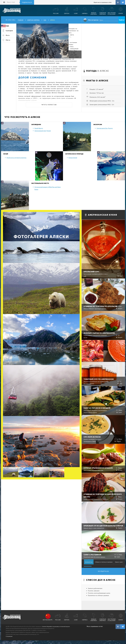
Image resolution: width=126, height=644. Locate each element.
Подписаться (27, 2)
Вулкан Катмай (73, 158)
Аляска (52, 20)
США (45, 20)
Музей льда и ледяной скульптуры (16, 158)
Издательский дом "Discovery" (12, 11)
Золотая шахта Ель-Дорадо (105, 128)
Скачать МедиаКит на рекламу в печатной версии (56, 626)
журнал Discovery (12, 617)
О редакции (9, 636)
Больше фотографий (73, 449)
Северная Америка (33, 20)
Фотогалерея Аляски (41, 237)
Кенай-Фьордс (39, 128)
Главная (21, 20)
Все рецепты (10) (103, 571)
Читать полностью (49, 105)
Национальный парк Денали (43, 131)
